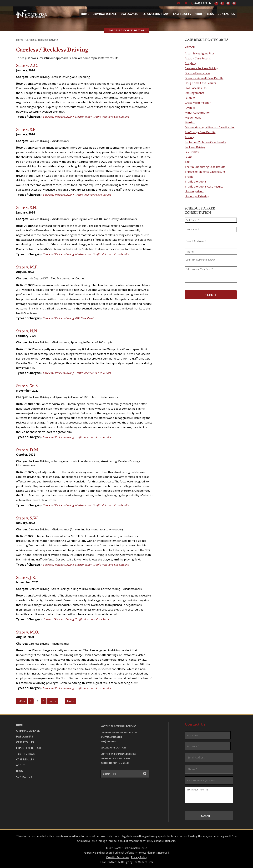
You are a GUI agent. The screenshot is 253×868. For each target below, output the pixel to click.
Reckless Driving (195, 147)
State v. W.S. (27, 386)
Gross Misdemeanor (198, 103)
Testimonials (25, 754)
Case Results (182, 14)
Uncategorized (194, 191)
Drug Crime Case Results (200, 83)
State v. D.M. (28, 450)
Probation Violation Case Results (205, 142)
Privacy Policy (139, 857)
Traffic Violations (196, 181)
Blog (211, 14)
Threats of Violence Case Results (205, 172)
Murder (190, 122)
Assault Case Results (198, 58)
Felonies (190, 98)
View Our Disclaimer (118, 857)
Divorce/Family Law (197, 73)
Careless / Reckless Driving (58, 117)
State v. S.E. (26, 130)
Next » (53, 701)
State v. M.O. (28, 632)
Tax (187, 162)
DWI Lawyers (25, 736)
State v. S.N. (27, 208)
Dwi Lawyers (129, 14)
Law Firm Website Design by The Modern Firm (127, 862)
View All (190, 47)
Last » (70, 701)
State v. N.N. (27, 331)
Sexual (189, 157)
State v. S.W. (27, 518)
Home (85, 14)
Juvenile (190, 108)
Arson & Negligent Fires (200, 53)
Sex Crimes (192, 152)
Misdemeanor (83, 117)
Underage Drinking (197, 196)
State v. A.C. (27, 65)
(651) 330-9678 (202, 3)
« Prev (22, 701)
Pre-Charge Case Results (200, 132)
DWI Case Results (85, 318)
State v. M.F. (27, 267)
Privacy (189, 137)
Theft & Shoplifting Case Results (205, 167)
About (199, 14)
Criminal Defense (105, 14)
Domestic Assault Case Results (204, 78)
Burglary (190, 63)
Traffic (189, 177)
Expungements (194, 93)
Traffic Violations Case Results (111, 117)
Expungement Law (156, 14)
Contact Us (226, 14)
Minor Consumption (198, 112)
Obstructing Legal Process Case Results (210, 127)
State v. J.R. (26, 578)
